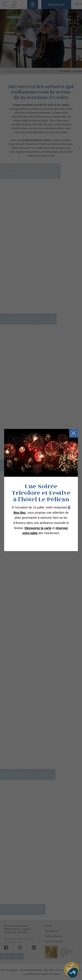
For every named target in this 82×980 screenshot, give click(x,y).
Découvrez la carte (38, 528)
